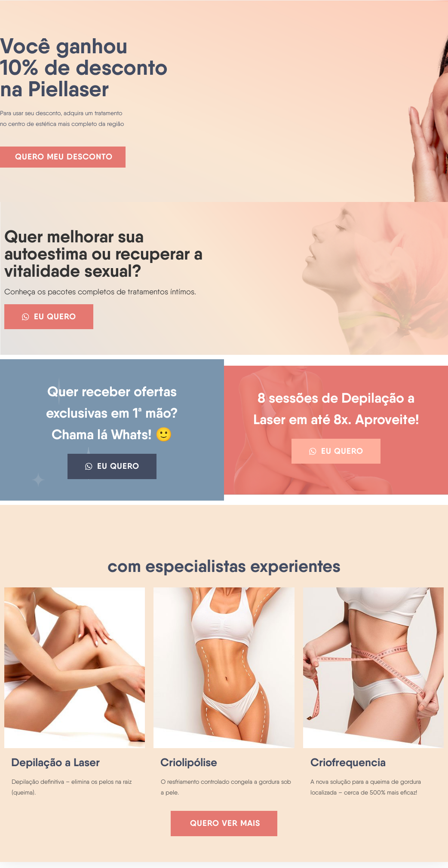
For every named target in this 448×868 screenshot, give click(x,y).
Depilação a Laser (55, 767)
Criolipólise (189, 767)
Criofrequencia (348, 767)
